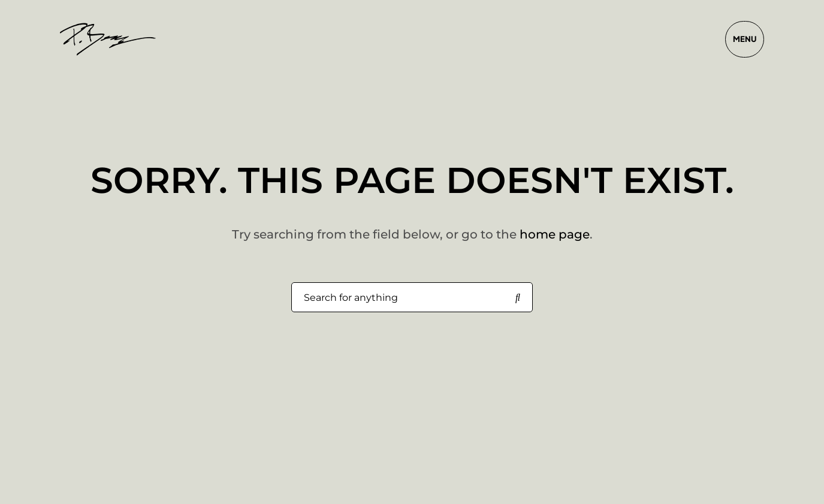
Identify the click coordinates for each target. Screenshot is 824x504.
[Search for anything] (518, 298)
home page (555, 234)
